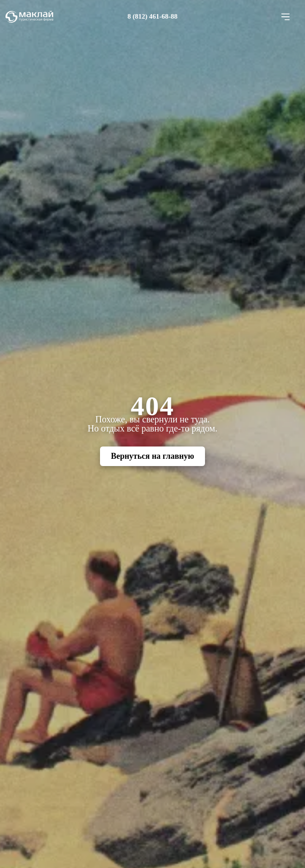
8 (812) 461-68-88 (153, 16)
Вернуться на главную (152, 456)
